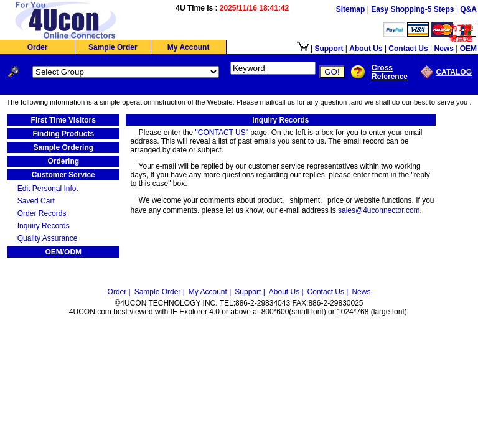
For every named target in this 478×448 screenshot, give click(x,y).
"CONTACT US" (222, 133)
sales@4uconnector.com (379, 210)
